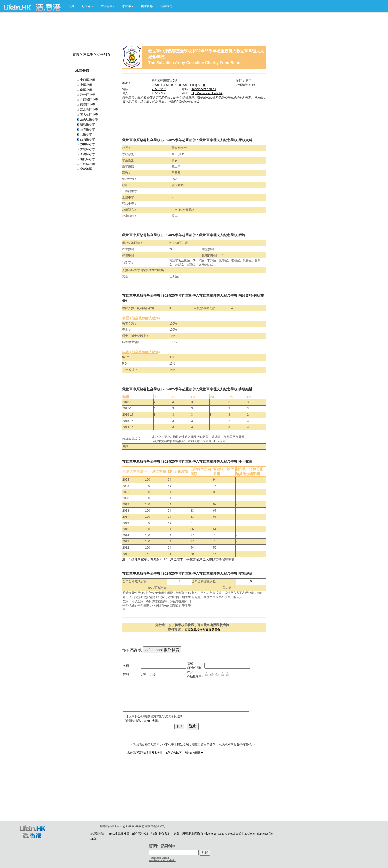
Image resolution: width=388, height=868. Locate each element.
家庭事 (88, 54)
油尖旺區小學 (89, 119)
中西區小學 (88, 80)
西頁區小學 (88, 139)
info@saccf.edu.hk (204, 89)
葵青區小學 (88, 129)
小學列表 (104, 54)
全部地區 (86, 169)
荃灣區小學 (88, 154)
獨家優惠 (147, 6)
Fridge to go (209, 834)
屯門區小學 (88, 159)
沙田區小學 (88, 144)
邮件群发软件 (162, 834)
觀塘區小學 (88, 105)
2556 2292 (159, 89)
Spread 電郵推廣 (119, 834)
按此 (149, 721)
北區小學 (86, 134)
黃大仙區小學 (89, 115)
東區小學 (86, 85)
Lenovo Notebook (229, 834)
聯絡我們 (166, 6)
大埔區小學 (88, 149)
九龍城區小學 (89, 100)
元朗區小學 (88, 164)
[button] (87, 6)
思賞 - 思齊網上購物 (187, 834)
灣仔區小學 (88, 95)
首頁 (71, 6)
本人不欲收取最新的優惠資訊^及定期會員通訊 (154, 716)
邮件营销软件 (141, 834)
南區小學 (86, 90)
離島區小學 (88, 124)
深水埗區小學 (89, 110)
